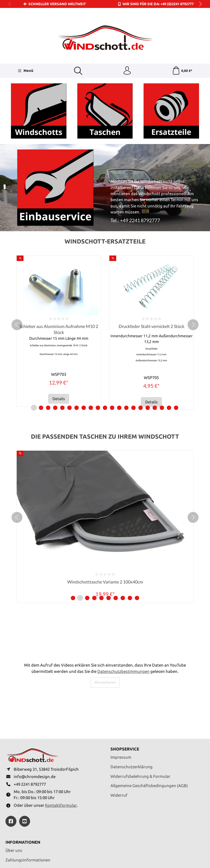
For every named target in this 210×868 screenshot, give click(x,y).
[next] (193, 269)
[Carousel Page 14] (126, 353)
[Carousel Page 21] (176, 353)
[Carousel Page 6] (69, 353)
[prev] (17, 269)
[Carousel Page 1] (73, 543)
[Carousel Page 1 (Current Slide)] (34, 353)
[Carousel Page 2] (41, 353)
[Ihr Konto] (127, 71)
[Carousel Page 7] (77, 353)
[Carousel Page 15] (133, 353)
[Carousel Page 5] (62, 353)
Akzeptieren (105, 627)
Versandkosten (119, 853)
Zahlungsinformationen (28, 805)
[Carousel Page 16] (141, 353)
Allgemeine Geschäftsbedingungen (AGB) (149, 730)
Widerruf (119, 740)
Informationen (23, 787)
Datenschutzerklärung (132, 711)
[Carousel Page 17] (148, 353)
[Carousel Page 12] (112, 353)
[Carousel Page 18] (155, 353)
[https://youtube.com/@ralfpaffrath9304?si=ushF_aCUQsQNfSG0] (25, 766)
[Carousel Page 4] (55, 353)
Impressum (121, 702)
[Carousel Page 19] (162, 353)
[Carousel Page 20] (169, 353)
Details (119, 344)
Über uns (14, 795)
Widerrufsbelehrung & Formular (140, 721)
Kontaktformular (61, 750)
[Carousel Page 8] (84, 353)
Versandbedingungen (26, 814)
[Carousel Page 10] (98, 353)
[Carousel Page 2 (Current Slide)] (80, 543)
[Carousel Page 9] (91, 353)
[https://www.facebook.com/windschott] (11, 766)
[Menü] (25, 71)
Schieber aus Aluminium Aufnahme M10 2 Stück (119, 274)
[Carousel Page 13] (119, 353)
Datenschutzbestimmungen (123, 616)
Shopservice (125, 694)
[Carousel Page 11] (105, 353)
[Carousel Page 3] (48, 353)
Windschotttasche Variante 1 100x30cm (105, 527)
